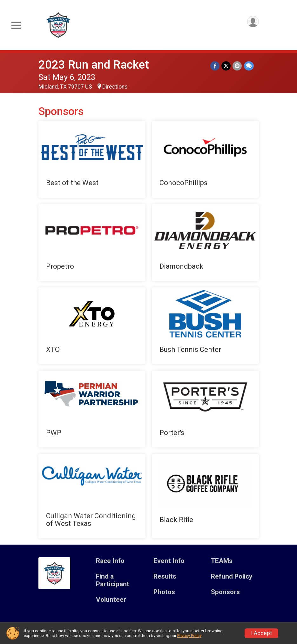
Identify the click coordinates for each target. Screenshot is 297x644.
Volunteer (111, 600)
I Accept (261, 633)
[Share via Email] (237, 66)
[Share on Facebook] (215, 66)
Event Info (169, 561)
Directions (115, 87)
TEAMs (222, 561)
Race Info (110, 561)
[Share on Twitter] (226, 66)
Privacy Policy (189, 636)
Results (165, 577)
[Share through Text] (249, 66)
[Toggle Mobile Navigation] (16, 26)
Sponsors (225, 592)
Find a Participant (113, 580)
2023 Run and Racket (94, 65)
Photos (164, 592)
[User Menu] (253, 22)
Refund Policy (232, 577)
